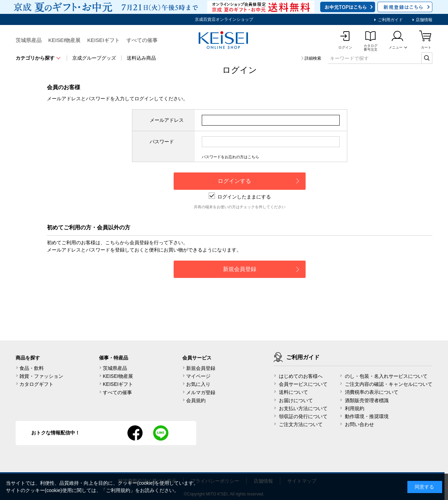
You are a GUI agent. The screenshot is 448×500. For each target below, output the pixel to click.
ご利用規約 (118, 490)
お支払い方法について (303, 408)
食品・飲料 (32, 368)
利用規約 (355, 408)
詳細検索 (313, 58)
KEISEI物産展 (64, 40)
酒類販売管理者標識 (367, 400)
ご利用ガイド (389, 20)
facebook (135, 433)
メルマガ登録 (201, 392)
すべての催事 (142, 40)
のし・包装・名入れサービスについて (386, 376)
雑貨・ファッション (41, 376)
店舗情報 (424, 20)
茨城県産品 (29, 40)
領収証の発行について (303, 416)
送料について (293, 392)
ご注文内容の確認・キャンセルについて (389, 384)
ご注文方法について (301, 424)
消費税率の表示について (372, 392)
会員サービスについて (303, 384)
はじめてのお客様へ (301, 376)
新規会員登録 (201, 368)
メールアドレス (167, 120)
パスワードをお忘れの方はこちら (230, 157)
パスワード (162, 142)
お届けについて (296, 400)
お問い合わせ (359, 424)
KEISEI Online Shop (224, 41)
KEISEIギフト (103, 40)
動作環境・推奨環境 (367, 416)
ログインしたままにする (240, 197)
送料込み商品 (141, 58)
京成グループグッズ (94, 58)
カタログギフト (36, 384)
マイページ (198, 376)
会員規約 (196, 400)
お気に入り (198, 384)
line (161, 433)
